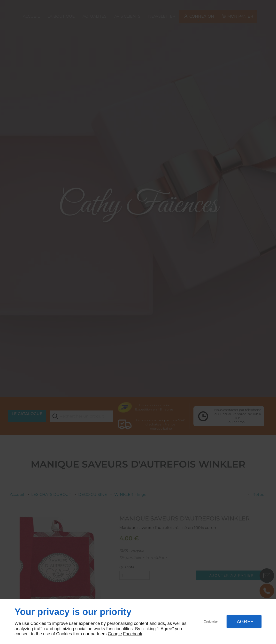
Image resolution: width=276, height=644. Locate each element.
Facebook (133, 634)
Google (115, 634)
